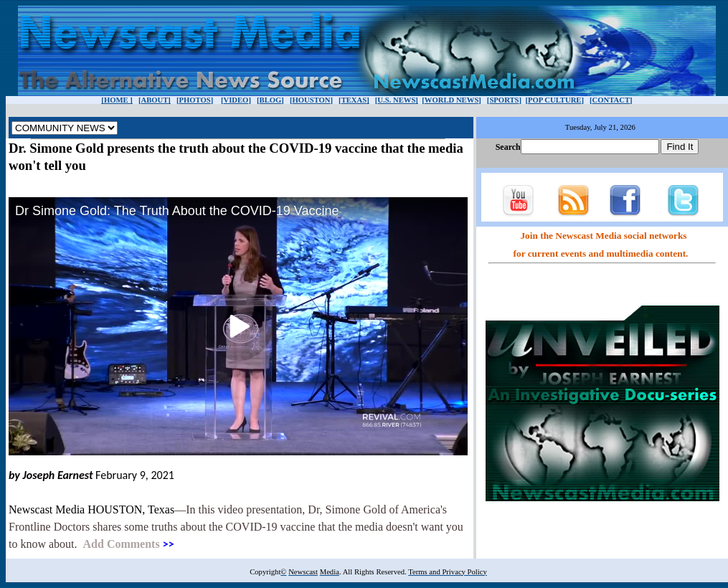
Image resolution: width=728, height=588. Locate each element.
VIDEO (236, 100)
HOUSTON (311, 100)
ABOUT (154, 100)
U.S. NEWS (396, 100)
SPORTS (504, 100)
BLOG (271, 100)
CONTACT (611, 100)
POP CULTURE (555, 100)
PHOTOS (194, 100)
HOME (117, 100)
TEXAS (354, 100)
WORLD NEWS (452, 100)
